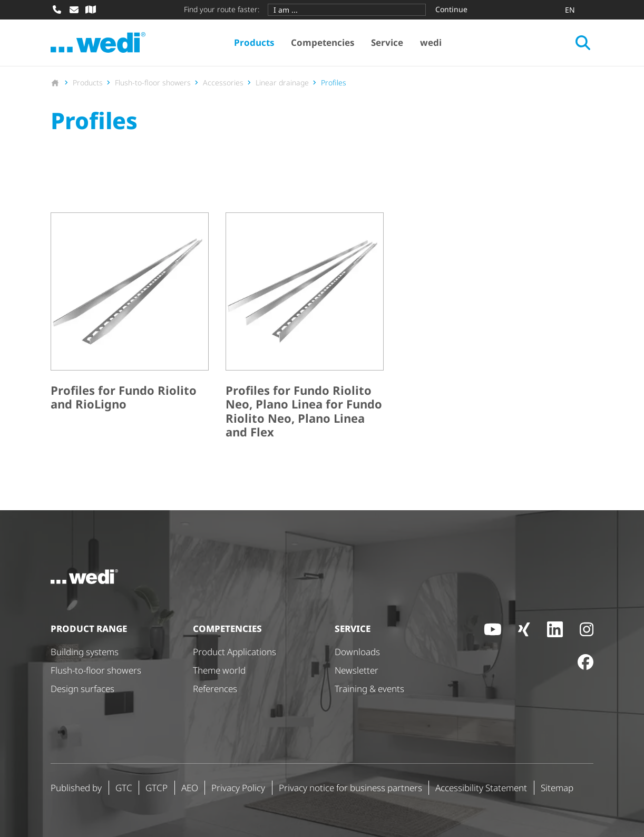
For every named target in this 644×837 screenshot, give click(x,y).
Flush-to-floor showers (96, 670)
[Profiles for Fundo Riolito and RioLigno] (130, 328)
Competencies (323, 42)
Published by (76, 788)
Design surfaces (82, 689)
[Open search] (583, 43)
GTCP (157, 788)
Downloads (357, 652)
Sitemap (557, 788)
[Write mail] (74, 9)
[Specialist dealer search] (91, 9)
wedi (431, 42)
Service (387, 42)
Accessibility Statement (481, 788)
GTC (124, 788)
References (215, 689)
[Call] (57, 9)
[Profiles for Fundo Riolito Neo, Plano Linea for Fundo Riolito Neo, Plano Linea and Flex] (305, 328)
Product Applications (235, 652)
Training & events (369, 689)
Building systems (85, 652)
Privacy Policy (238, 788)
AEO (190, 788)
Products (254, 42)
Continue (451, 9)
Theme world (219, 670)
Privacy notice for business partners (350, 788)
